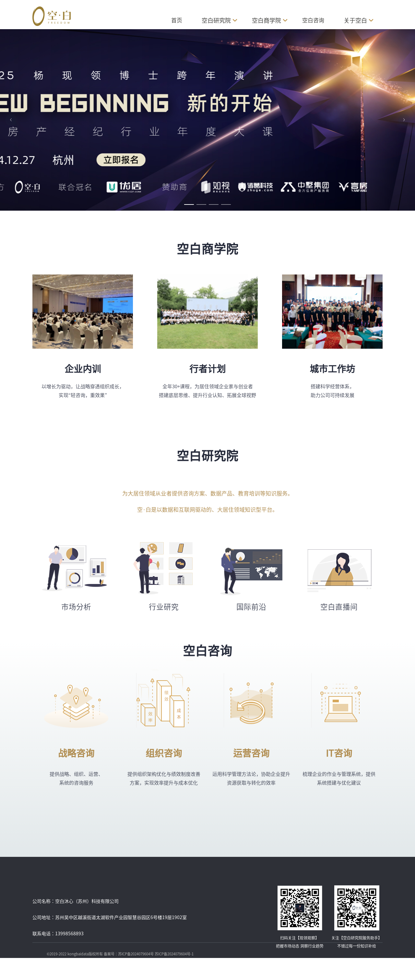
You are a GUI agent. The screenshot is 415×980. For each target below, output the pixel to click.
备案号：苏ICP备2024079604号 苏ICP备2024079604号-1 (149, 954)
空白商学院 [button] (270, 20)
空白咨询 (313, 20)
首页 (177, 20)
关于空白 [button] (358, 20)
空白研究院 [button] (219, 20)
